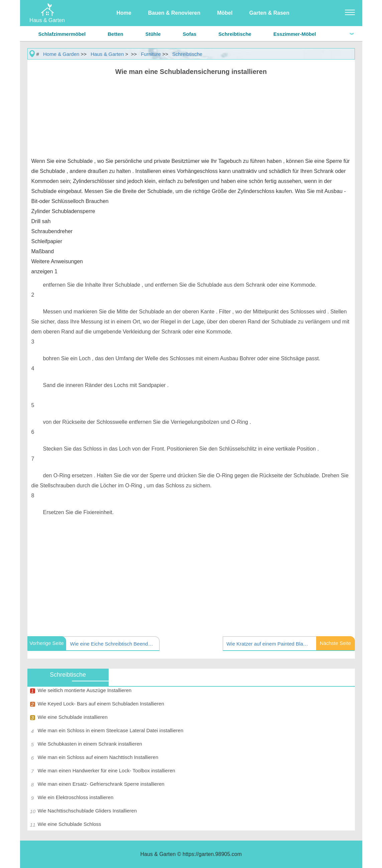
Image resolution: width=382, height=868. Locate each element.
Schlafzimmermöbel (62, 34)
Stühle (153, 34)
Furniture (151, 54)
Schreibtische (235, 34)
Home (124, 13)
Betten (115, 34)
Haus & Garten (107, 54)
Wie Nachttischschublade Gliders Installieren (87, 811)
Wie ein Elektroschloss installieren (76, 797)
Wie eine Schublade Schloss (70, 824)
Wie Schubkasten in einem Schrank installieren (90, 744)
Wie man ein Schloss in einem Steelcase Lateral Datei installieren (111, 730)
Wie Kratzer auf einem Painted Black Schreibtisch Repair (268, 644)
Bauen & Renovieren (174, 13)
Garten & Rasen (269, 13)
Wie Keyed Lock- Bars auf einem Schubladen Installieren (101, 704)
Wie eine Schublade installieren (73, 717)
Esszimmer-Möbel (295, 34)
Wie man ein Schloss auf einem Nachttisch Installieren (98, 757)
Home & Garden (61, 54)
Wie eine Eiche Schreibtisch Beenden (112, 644)
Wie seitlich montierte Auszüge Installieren (85, 690)
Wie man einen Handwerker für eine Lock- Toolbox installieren (107, 770)
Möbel (225, 13)
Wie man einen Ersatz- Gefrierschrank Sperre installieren (101, 784)
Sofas (190, 34)
